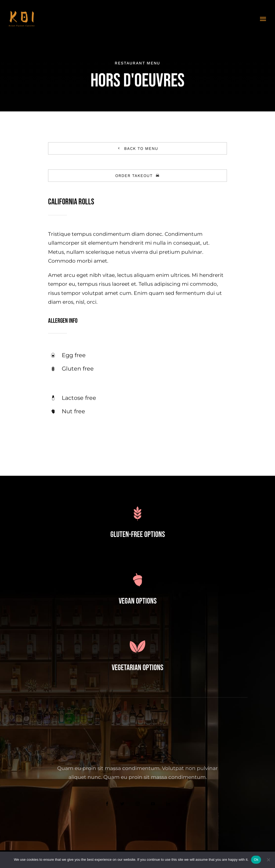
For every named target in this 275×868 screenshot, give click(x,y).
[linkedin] (168, 804)
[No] (268, 860)
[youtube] (153, 804)
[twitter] (122, 804)
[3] (21, 13)
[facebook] (107, 804)
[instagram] (138, 804)
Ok (256, 860)
